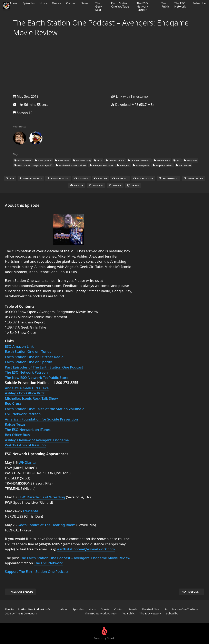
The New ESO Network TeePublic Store (37, 378)
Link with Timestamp (129, 96)
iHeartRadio (193, 178)
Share (133, 185)
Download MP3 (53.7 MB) (132, 105)
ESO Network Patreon (23, 414)
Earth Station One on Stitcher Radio (34, 357)
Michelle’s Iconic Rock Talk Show (31, 398)
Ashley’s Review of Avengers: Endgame (37, 440)
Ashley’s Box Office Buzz (25, 393)
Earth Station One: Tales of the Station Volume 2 (44, 409)
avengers (123, 165)
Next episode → (192, 592)
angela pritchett (163, 165)
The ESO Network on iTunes (28, 430)
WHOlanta (27, 462)
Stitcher (96, 185)
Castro (101, 178)
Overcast (120, 178)
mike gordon (43, 160)
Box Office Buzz (18, 435)
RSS (10, 178)
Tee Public (166, 5)
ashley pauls (141, 165)
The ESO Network (180, 5)
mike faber (62, 160)
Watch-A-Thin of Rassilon (25, 445)
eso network (162, 160)
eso (177, 160)
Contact (71, 3)
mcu (98, 160)
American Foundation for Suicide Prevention (41, 419)
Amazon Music (58, 178)
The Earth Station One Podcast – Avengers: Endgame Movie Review (75, 558)
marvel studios (115, 160)
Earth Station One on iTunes (28, 351)
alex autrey (183, 165)
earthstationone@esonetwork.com (86, 549)
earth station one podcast (71, 165)
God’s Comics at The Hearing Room (47, 525)
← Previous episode (20, 592)
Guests (57, 3)
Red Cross (13, 403)
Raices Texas (15, 424)
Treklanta (30, 511)
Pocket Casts (143, 178)
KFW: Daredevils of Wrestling (41, 497)
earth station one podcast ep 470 (33, 165)
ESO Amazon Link (19, 346)
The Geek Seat (99, 6)
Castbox (81, 178)
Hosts (43, 3)
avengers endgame (101, 165)
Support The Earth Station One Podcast (37, 572)
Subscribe (199, 3)
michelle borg (82, 160)
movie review (23, 160)
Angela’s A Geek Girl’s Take (27, 388)
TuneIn (115, 185)
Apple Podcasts (31, 178)
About (14, 3)
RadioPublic (168, 178)
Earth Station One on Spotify (28, 362)
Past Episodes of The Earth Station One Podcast (44, 367)
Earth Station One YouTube (120, 5)
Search (86, 3)
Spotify (77, 185)
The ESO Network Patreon (142, 6)
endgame (190, 160)
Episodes (29, 3)
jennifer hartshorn (139, 160)
